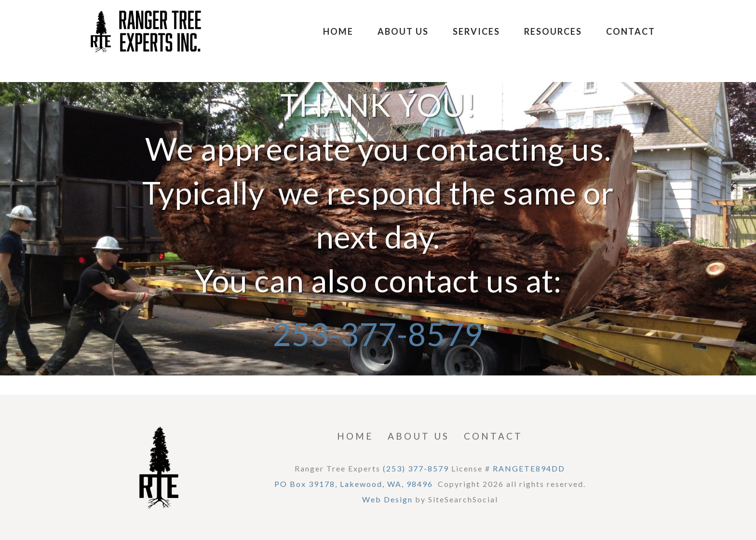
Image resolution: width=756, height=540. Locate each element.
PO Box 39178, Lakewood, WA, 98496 (354, 484)
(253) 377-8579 (416, 468)
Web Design (387, 499)
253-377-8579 (378, 334)
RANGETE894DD (529, 468)
